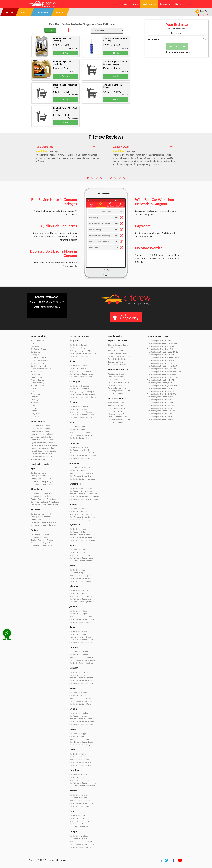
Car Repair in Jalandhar (79, 593)
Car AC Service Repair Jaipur (81, 578)
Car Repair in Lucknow (79, 655)
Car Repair (35, 355)
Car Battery (36, 374)
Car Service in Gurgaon (79, 509)
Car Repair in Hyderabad (79, 532)
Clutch (34, 391)
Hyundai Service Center (118, 353)
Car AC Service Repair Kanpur (81, 640)
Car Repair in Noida (77, 757)
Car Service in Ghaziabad (80, 468)
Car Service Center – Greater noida (84, 499)
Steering (34, 408)
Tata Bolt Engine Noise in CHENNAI (161, 360)
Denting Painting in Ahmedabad (44, 499)
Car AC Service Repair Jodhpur (82, 619)
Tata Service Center (116, 362)
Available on (125, 317)
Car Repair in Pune (77, 818)
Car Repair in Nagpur (78, 736)
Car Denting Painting (39, 360)
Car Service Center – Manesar (81, 683)
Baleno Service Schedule (41, 437)
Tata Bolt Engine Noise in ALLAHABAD (162, 346)
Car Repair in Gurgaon (79, 511)
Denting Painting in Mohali (80, 698)
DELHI (98, 147)
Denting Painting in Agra (41, 479)
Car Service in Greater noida (81, 488)
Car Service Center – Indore (81, 561)
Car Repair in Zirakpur (78, 839)
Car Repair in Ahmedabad (41, 496)
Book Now (149, 4)
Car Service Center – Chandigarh (83, 397)
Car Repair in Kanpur (78, 634)
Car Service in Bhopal (78, 365)
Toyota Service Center (117, 365)
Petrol (50, 30)
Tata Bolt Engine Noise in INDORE (160, 380)
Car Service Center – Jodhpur (81, 622)
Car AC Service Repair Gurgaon (82, 517)
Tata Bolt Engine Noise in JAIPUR (160, 383)
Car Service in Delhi (77, 427)
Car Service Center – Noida (80, 765)
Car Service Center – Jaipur (80, 581)
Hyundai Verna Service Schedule (44, 445)
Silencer (34, 411)
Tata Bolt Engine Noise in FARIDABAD (162, 366)
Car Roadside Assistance (41, 369)
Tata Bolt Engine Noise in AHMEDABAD (162, 343)
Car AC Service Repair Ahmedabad (45, 502)
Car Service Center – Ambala (42, 546)
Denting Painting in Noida (80, 760)
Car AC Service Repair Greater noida (84, 497)
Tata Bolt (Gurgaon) (177, 28)
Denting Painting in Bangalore (82, 350)
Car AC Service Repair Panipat (82, 803)
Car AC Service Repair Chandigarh (83, 394)
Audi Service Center (116, 374)
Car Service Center (38, 349)
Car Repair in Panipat (78, 798)
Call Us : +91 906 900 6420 (177, 52)
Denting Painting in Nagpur (81, 739)
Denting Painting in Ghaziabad (82, 473)
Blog (125, 4)
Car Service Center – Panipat (81, 806)
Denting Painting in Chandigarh (82, 391)
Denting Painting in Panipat (81, 801)
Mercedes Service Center (118, 385)
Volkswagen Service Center (119, 391)
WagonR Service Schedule (41, 426)
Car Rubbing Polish (39, 366)
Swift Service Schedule (40, 431)
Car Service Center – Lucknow (82, 663)
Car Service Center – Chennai (81, 418)
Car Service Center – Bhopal (81, 377)
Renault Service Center (117, 359)
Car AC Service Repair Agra (42, 481)
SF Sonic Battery (38, 383)
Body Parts (35, 414)
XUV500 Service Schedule (41, 459)
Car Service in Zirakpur (79, 836)
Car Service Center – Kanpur (81, 642)
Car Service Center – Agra (41, 484)
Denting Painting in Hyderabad (82, 535)
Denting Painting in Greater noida (83, 494)
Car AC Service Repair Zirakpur (82, 844)
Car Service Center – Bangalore (82, 356)
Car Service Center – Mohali (81, 704)
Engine (34, 405)
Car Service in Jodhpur (79, 611)
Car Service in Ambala (40, 534)
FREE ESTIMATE (7, 639)
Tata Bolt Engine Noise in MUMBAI (161, 402)
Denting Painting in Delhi (80, 432)
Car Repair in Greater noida (81, 491)
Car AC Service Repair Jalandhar (82, 599)
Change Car (203, 15)
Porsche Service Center (117, 388)
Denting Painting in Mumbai (81, 719)
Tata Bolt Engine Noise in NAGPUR (161, 405)
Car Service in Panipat (78, 795)
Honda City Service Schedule (43, 448)
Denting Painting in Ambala (42, 540)
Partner (135, 4)
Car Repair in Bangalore (79, 348)
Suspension (36, 394)
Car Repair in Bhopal (78, 368)
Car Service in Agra (39, 473)
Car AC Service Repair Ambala (43, 543)
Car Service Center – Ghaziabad (82, 479)
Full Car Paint (36, 371)
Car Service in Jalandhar (79, 590)
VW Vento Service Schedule (42, 457)
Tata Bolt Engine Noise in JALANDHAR (162, 385)
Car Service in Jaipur (78, 570)
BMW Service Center (116, 377)
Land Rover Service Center (119, 382)
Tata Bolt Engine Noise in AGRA (159, 340)
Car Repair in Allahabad (41, 517)
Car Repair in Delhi (77, 430)
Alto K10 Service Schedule (41, 428)
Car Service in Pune (77, 815)
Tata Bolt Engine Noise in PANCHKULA (162, 411)
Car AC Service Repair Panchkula (83, 783)
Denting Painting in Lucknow (81, 657)
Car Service (35, 352)
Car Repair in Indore (78, 552)
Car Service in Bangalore (79, 345)
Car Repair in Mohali (78, 695)
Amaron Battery (37, 380)
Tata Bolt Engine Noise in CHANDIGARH (163, 357)
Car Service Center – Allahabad (43, 525)
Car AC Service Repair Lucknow (82, 660)
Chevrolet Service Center (118, 345)
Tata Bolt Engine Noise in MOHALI (160, 400)
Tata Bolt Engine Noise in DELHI (159, 363)
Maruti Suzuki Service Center (120, 356)
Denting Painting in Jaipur (80, 576)
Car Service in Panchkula (79, 774)
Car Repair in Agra (38, 476)
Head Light (35, 400)
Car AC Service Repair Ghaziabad (83, 476)
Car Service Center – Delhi (80, 438)
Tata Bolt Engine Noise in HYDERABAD (162, 377)
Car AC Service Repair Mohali (81, 701)
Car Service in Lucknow (79, 652)
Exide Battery (36, 377)
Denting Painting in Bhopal (80, 371)
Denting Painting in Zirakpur (81, 841)
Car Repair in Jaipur (77, 573)
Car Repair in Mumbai (78, 716)
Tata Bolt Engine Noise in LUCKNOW (161, 394)
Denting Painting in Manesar (81, 678)
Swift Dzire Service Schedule (42, 434)
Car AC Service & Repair (41, 357)
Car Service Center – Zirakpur (81, 847)
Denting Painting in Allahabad (43, 520)
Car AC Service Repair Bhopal (81, 374)
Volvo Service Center (116, 393)
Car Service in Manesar (79, 672)
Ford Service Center (116, 348)
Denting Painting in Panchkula (82, 780)
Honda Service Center (117, 350)
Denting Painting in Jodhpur (81, 616)
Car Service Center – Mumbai (81, 724)
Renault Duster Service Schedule (44, 451)
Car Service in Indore (78, 550)
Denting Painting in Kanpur (81, 637)
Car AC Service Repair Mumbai (82, 722)
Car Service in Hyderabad (80, 529)
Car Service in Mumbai (79, 713)
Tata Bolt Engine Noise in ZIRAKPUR (161, 419)
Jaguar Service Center (117, 379)
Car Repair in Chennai (78, 409)
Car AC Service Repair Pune (81, 824)
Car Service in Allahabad (41, 514)
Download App (37, 346)
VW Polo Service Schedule (41, 454)
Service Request (37, 340)
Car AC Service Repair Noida (81, 762)
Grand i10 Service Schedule (42, 440)
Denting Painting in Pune (80, 821)
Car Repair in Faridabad (79, 450)
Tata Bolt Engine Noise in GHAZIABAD (162, 369)
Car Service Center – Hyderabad (82, 540)
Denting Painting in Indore (80, 555)
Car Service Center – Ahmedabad (44, 505)
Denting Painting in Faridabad (82, 453)
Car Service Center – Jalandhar (82, 602)
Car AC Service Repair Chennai (82, 415)
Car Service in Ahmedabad (42, 493)
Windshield (35, 416)
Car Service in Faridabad (79, 447)
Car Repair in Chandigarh (80, 389)
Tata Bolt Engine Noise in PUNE (159, 416)
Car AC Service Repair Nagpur (82, 742)
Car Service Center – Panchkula (82, 786)
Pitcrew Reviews (106, 137)
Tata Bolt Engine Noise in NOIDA (160, 408)
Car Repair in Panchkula (79, 777)
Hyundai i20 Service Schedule (43, 443)
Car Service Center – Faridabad (82, 458)
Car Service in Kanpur (78, 631)
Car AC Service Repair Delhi (81, 435)
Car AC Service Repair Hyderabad (83, 538)
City (178, 4)
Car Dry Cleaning (38, 363)
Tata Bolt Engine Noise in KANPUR (160, 391)
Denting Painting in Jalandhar (81, 596)
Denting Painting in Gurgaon (81, 514)
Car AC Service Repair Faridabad (83, 456)
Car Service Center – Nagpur (81, 745)
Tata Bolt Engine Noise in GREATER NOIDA (164, 371)
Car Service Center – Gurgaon (81, 520)
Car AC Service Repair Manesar (82, 681)
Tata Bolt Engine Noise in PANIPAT (160, 414)
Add (65, 53)
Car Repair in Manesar (79, 675)
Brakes (34, 388)
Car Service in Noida (78, 754)
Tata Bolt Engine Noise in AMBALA (160, 349)
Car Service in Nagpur (78, 734)
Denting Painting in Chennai (81, 412)
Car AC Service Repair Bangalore (83, 353)
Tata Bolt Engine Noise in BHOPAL (160, 355)
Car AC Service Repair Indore (81, 558)
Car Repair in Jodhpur (78, 614)
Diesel (62, 30)
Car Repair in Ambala (40, 537)
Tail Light (35, 402)
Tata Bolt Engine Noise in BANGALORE (162, 352)
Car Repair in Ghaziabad (79, 470)
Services (165, 4)
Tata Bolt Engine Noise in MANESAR (161, 397)
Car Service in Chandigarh (80, 386)
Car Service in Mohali (78, 693)
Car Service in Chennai (79, 406)
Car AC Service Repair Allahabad (44, 522)
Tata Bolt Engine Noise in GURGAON (161, 374)
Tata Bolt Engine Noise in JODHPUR (161, 388)
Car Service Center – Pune (80, 827)
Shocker (34, 397)
